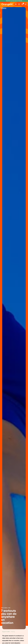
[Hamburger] (26, 4)
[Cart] (22, 4)
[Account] (19, 4)
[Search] (16, 4)
